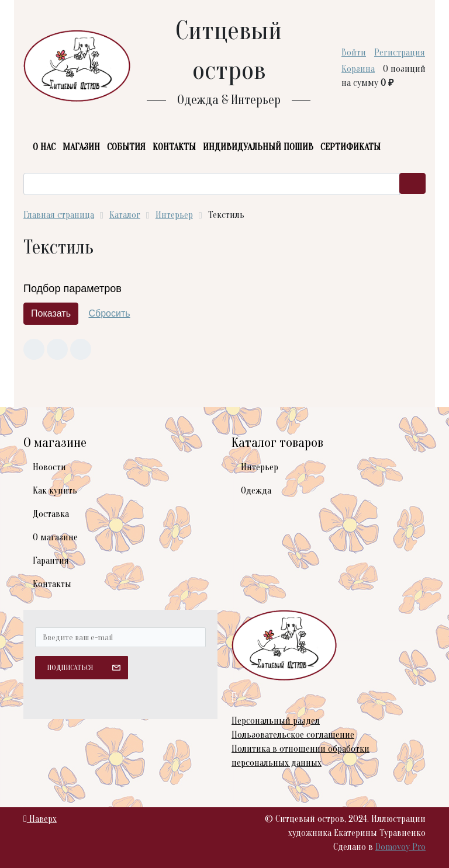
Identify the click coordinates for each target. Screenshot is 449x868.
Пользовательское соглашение (293, 735)
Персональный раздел (276, 721)
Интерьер (260, 467)
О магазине (55, 537)
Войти (354, 53)
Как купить (55, 491)
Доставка (51, 514)
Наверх (40, 819)
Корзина (358, 69)
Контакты (52, 584)
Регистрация (400, 53)
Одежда (256, 491)
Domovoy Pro (400, 847)
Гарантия (51, 561)
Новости (49, 467)
